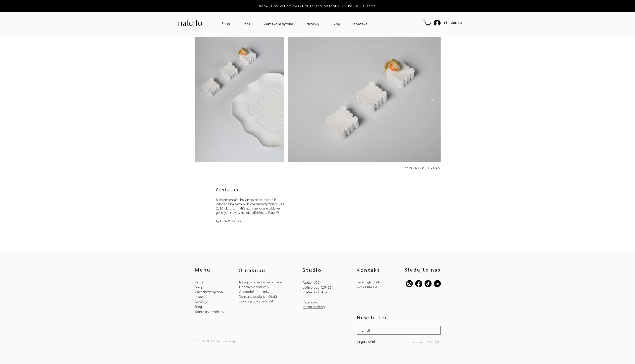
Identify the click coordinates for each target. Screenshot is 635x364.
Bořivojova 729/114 (318, 287)
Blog (198, 306)
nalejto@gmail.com (372, 282)
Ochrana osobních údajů (258, 296)
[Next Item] (433, 99)
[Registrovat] (369, 341)
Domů (200, 282)
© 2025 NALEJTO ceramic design (216, 341)
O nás (199, 297)
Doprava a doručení (254, 287)
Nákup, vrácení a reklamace (260, 282)
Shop (199, 287)
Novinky (201, 301)
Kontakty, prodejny (209, 311)
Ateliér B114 (312, 282)
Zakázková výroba (209, 292)
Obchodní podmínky (254, 291)
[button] (427, 23)
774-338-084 (367, 287)
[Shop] (226, 23)
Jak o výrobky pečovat (256, 301)
